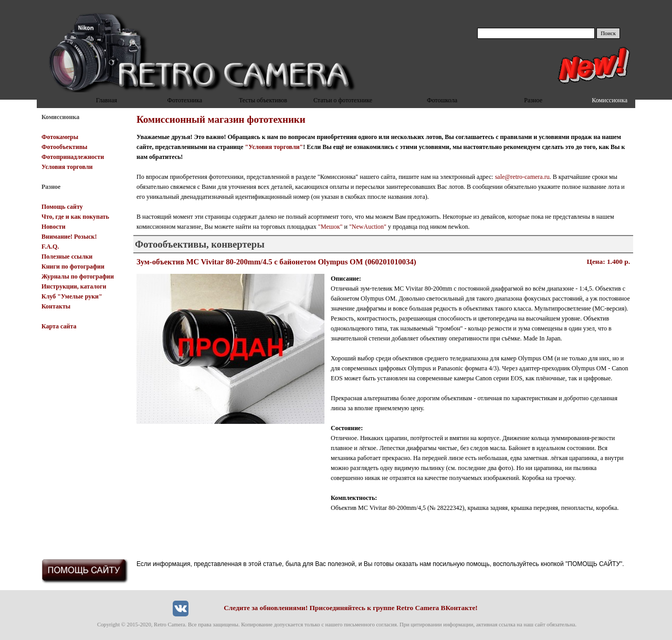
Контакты (56, 306)
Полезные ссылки (67, 257)
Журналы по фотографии (78, 276)
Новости (54, 227)
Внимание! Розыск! (69, 237)
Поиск (608, 33)
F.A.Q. (50, 247)
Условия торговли (67, 167)
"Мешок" (330, 227)
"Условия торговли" (274, 147)
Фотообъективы (64, 147)
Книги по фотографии (73, 266)
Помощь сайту (62, 207)
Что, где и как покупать (75, 217)
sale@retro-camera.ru (522, 177)
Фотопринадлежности (73, 157)
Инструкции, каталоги (74, 286)
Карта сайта (59, 326)
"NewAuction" (368, 227)
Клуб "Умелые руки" (72, 296)
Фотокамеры (60, 137)
